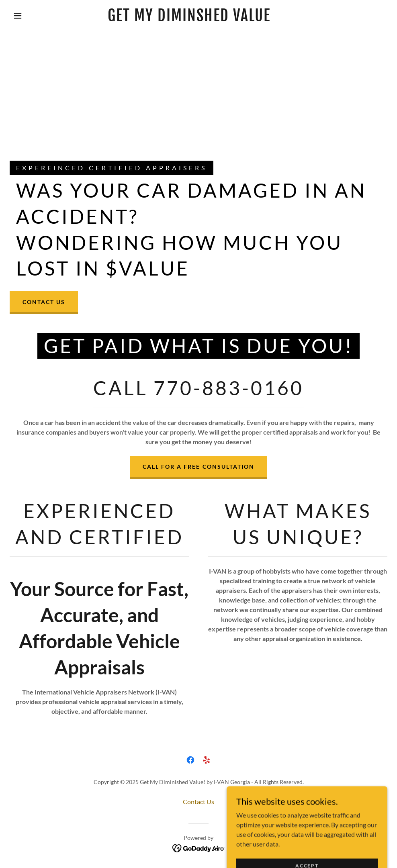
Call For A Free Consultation (198, 467)
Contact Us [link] (198, 802)
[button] (19, 16)
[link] (189, 19)
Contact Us (44, 302)
